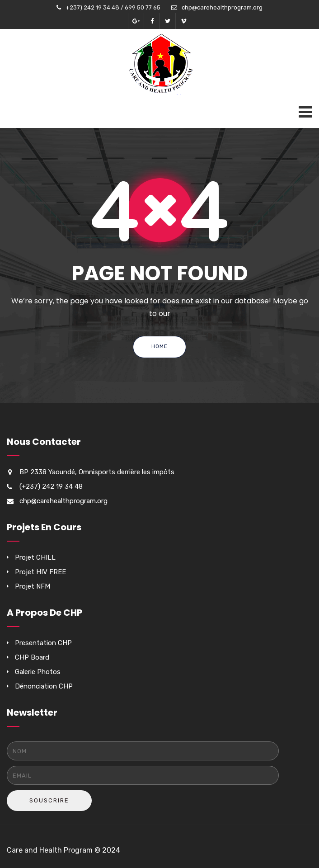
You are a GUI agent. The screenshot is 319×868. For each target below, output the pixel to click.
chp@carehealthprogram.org (222, 7)
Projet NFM (33, 586)
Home (159, 346)
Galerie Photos (38, 672)
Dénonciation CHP (44, 686)
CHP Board (32, 657)
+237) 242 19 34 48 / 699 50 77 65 (113, 7)
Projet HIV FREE (40, 572)
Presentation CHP (43, 643)
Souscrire (49, 800)
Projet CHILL (35, 557)
